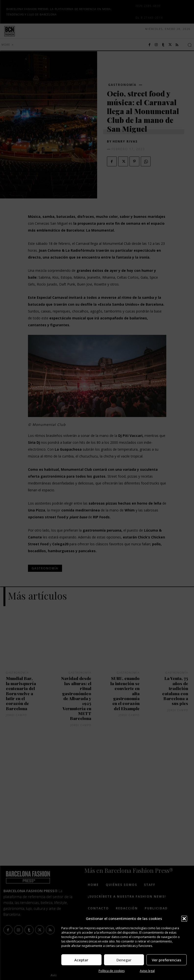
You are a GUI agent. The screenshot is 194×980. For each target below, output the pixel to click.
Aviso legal (147, 971)
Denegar (124, 960)
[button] (184, 919)
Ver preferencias (167, 960)
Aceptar (81, 960)
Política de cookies (112, 971)
